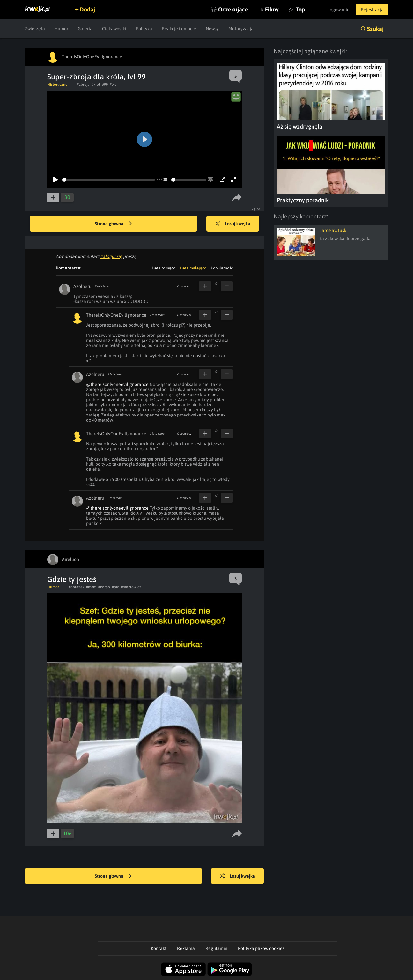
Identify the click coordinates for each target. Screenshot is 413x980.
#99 (105, 85)
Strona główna (113, 224)
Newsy (212, 29)
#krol (96, 85)
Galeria (85, 29)
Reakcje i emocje (179, 29)
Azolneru (82, 286)
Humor (61, 29)
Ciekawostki (114, 29)
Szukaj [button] (375, 29)
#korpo (104, 587)
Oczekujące (233, 9)
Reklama (186, 948)
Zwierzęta (35, 29)
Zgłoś (256, 209)
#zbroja (83, 85)
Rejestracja (372, 10)
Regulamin (216, 948)
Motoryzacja (241, 29)
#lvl (113, 85)
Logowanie (339, 10)
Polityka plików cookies (261, 948)
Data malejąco (193, 268)
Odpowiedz (184, 286)
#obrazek (76, 587)
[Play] (55, 180)
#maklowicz (131, 587)
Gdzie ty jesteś (72, 579)
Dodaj (88, 9)
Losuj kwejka (233, 224)
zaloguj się (111, 256)
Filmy (272, 9)
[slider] (109, 180)
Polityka (144, 29)
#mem (91, 587)
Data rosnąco (164, 268)
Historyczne (57, 85)
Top (300, 9)
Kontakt (159, 948)
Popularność (222, 268)
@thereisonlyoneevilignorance (117, 384)
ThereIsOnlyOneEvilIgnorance (116, 315)
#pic (115, 587)
